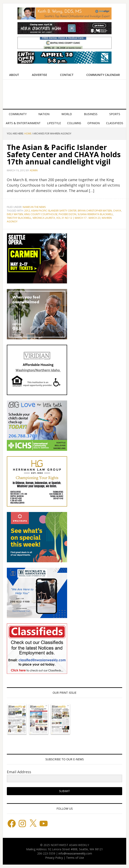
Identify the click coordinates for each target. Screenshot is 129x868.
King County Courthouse (41, 214)
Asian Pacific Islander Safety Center (54, 211)
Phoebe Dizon (68, 214)
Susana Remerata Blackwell (95, 214)
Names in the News (34, 207)
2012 (27, 211)
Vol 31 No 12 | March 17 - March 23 (78, 218)
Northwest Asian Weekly (64, 93)
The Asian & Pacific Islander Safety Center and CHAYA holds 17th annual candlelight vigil (64, 154)
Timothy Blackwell (19, 218)
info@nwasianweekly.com (75, 853)
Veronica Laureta (44, 218)
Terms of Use (75, 858)
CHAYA (117, 211)
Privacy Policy (54, 858)
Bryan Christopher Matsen (95, 211)
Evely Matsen (15, 214)
